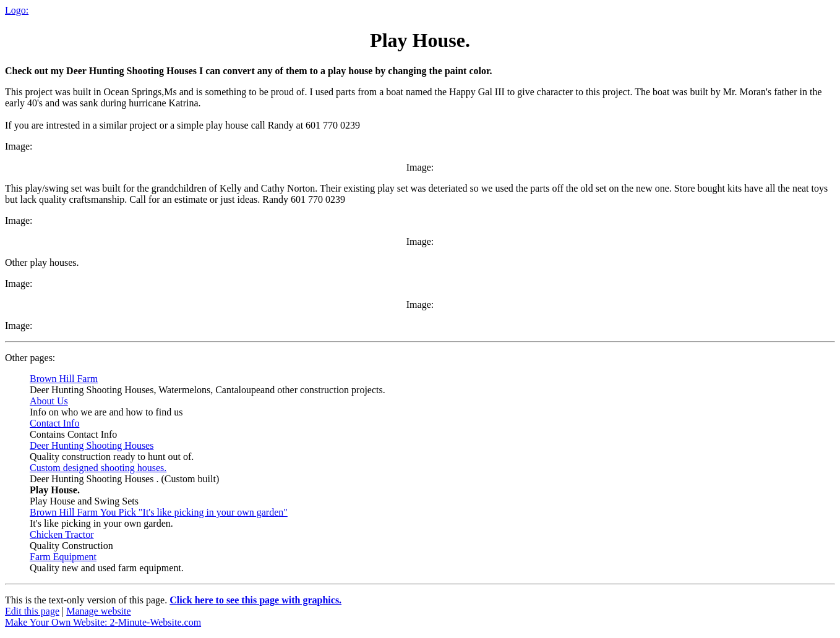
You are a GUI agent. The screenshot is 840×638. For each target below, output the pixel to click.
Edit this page (32, 611)
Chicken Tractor (62, 534)
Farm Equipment (63, 557)
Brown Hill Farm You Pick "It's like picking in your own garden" (159, 512)
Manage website (98, 611)
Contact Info (54, 423)
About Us (49, 401)
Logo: (17, 10)
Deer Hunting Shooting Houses (92, 445)
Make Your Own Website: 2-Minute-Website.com (103, 622)
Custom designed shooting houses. (98, 468)
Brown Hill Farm (64, 379)
